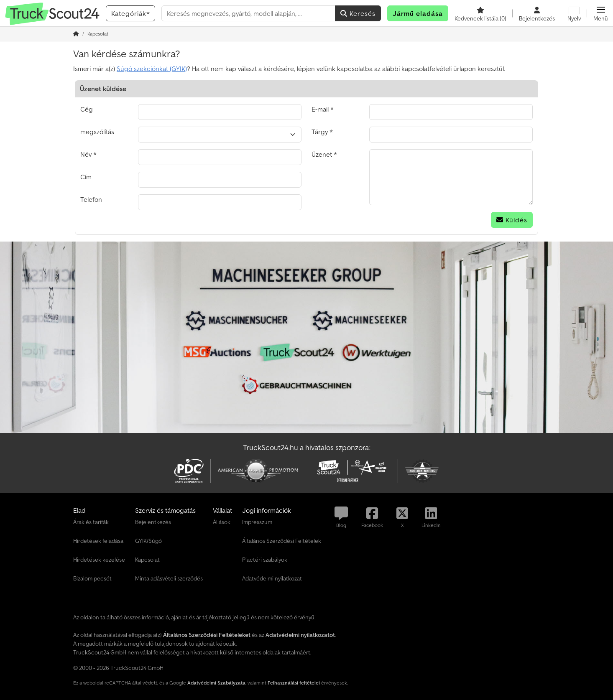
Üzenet (322, 154)
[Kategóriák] (130, 13)
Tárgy (320, 132)
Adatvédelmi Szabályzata (216, 683)
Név (86, 154)
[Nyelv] (574, 13)
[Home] (76, 34)
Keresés (358, 13)
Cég (87, 109)
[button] (601, 13)
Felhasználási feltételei (294, 683)
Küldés (512, 220)
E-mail (320, 109)
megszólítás (97, 132)
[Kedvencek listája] (480, 13)
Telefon (91, 199)
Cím (86, 177)
